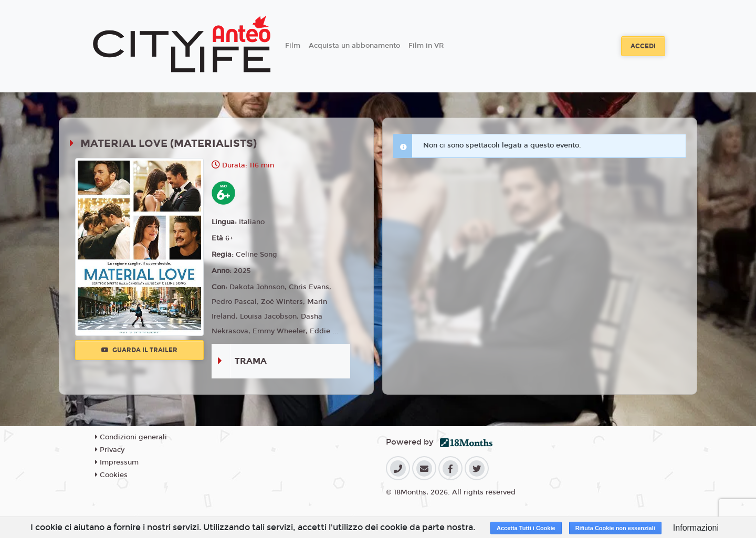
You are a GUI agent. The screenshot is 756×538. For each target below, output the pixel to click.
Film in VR (426, 46)
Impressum (117, 462)
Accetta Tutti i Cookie (526, 528)
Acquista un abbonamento (354, 46)
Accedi (643, 46)
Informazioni (696, 528)
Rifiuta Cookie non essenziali (615, 528)
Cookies (111, 475)
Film (293, 46)
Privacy (110, 450)
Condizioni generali (131, 437)
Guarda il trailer (139, 350)
